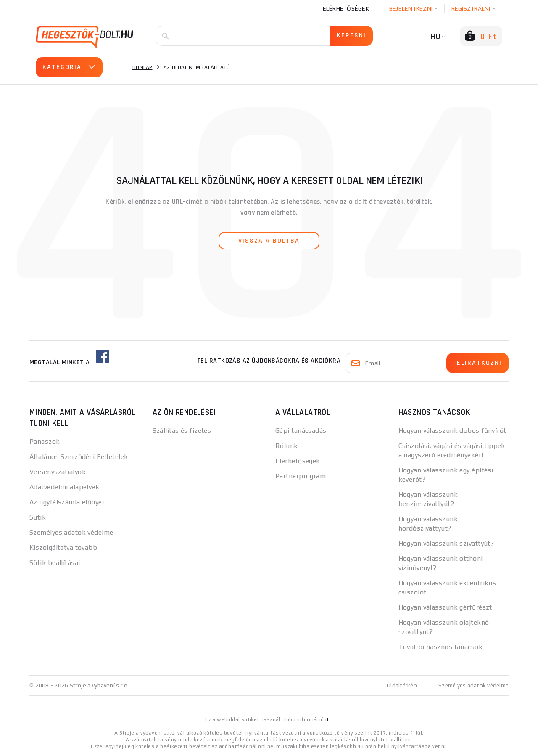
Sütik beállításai (55, 563)
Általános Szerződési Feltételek (79, 457)
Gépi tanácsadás (301, 431)
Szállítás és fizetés (182, 431)
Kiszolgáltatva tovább (63, 548)
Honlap (142, 67)
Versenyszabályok (58, 472)
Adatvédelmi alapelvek (64, 487)
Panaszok (45, 442)
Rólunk (287, 446)
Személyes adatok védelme (71, 532)
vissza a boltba (269, 241)
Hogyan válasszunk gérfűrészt (445, 607)
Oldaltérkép (398, 685)
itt (328, 719)
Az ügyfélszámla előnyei (67, 502)
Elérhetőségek (346, 8)
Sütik (38, 517)
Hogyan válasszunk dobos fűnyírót (452, 431)
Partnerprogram (301, 476)
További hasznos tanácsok (441, 647)
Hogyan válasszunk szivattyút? (446, 543)
